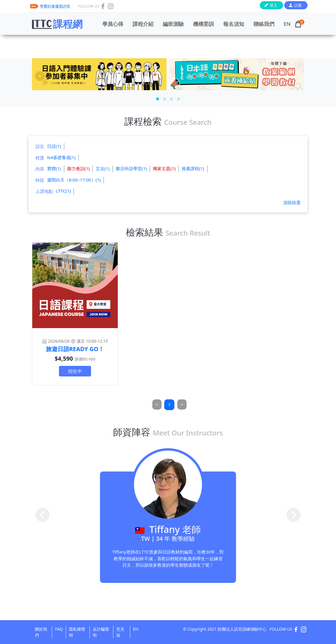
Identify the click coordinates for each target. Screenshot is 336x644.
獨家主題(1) (164, 168)
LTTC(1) (63, 191)
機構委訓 (203, 24)
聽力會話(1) (78, 168)
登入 (274, 5)
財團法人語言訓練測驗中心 (242, 629)
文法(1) (103, 168)
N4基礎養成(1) (61, 157)
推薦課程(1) (193, 168)
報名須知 (234, 24)
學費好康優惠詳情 (55, 6)
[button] (158, 99)
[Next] (182, 404)
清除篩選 (292, 202)
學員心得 (113, 24)
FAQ (59, 629)
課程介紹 (143, 24)
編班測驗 (173, 24)
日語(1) (54, 146)
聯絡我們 (264, 24)
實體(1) (54, 168)
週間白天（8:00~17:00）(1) (74, 180)
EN (287, 24)
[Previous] (157, 404)
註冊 (298, 5)
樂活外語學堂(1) (131, 168)
